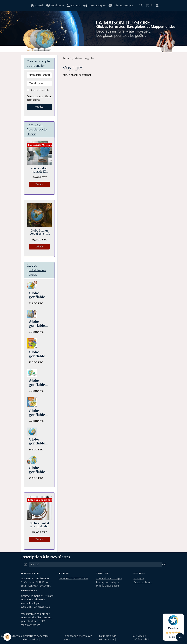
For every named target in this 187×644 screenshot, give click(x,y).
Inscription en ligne (108, 582)
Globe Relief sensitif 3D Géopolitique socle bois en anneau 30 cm (39, 170)
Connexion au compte (109, 579)
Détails (39, 184)
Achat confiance (143, 582)
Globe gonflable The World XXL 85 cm (38, 324)
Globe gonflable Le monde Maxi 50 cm (39, 295)
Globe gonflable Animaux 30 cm (39, 441)
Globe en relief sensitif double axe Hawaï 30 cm (39, 525)
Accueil (37, 5)
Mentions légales (11, 636)
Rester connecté (40, 90)
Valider (39, 107)
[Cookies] (7, 637)
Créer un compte (121, 5)
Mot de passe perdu (108, 586)
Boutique (54, 5)
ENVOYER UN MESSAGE (36, 607)
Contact (74, 5)
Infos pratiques (94, 5)
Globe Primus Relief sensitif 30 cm (39, 232)
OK (164, 564)
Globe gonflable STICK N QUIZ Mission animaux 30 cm (39, 383)
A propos (139, 579)
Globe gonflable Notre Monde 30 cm (37, 354)
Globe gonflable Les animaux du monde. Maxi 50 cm (39, 470)
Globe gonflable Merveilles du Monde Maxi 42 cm (39, 413)
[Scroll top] (180, 637)
